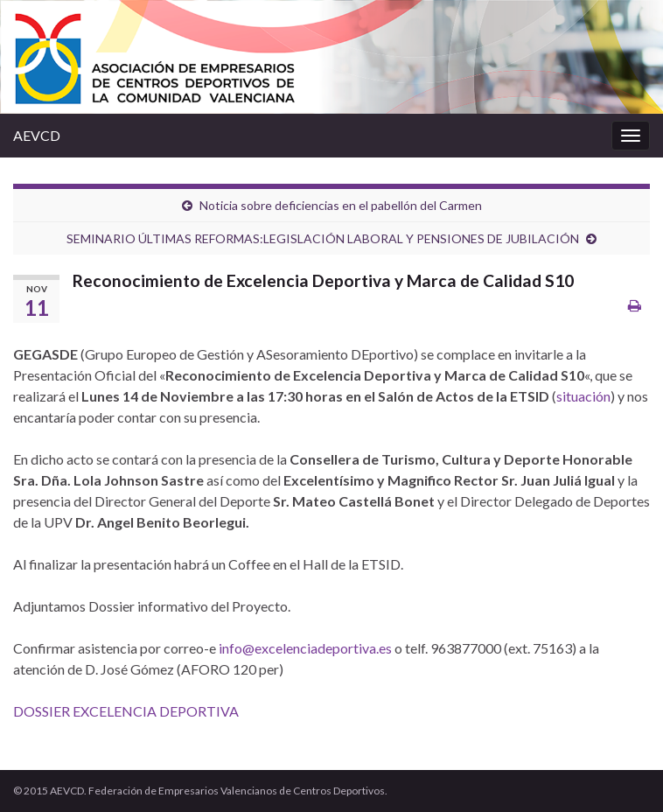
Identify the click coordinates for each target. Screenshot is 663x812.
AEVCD (37, 135)
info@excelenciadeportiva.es (305, 648)
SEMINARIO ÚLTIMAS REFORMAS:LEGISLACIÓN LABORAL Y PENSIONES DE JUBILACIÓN (323, 238)
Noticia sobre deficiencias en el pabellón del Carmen (341, 205)
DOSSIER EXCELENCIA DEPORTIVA (126, 711)
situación (583, 396)
